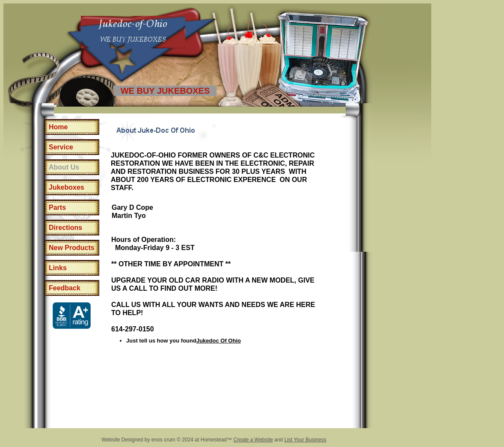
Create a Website (253, 440)
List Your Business (305, 440)
